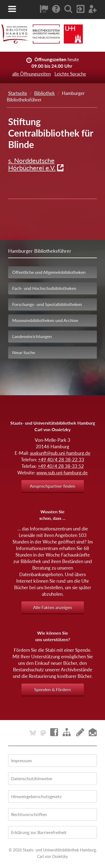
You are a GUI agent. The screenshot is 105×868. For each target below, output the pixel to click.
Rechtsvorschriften (29, 814)
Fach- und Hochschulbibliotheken (44, 288)
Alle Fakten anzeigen (52, 607)
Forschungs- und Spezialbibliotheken (47, 304)
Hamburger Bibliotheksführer (40, 251)
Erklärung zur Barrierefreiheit (39, 832)
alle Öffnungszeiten (31, 74)
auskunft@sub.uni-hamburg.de (60, 453)
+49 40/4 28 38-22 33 (61, 460)
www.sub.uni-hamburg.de (62, 473)
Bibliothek (44, 93)
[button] (12, 9)
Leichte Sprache (70, 74)
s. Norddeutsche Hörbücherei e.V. (32, 164)
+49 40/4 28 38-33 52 (61, 466)
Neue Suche (24, 352)
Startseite (18, 93)
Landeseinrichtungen (32, 336)
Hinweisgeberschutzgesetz (36, 796)
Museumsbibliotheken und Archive (45, 320)
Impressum (21, 760)
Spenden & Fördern (52, 689)
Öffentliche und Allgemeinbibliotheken (49, 272)
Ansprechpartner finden (52, 486)
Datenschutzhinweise (32, 778)
